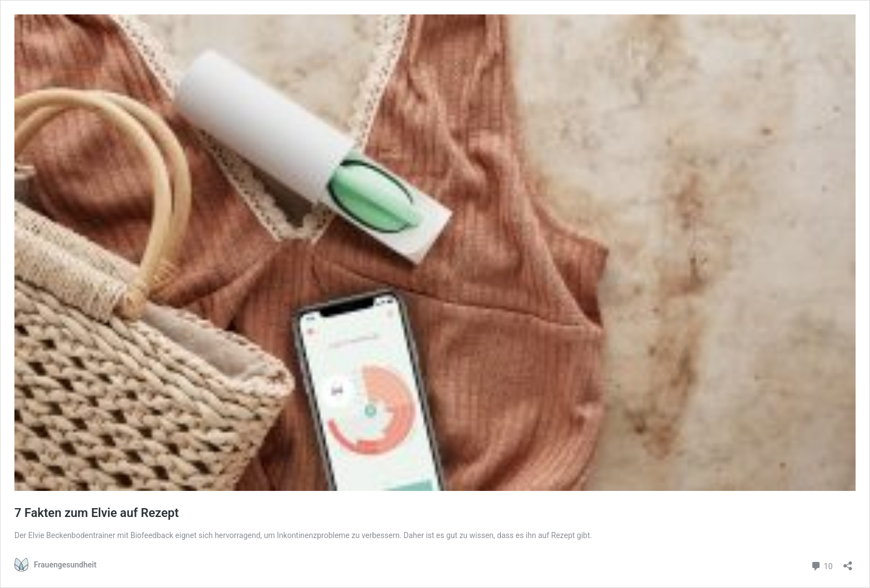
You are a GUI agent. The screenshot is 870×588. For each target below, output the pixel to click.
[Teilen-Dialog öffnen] (848, 562)
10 (821, 565)
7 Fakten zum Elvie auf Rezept (97, 513)
